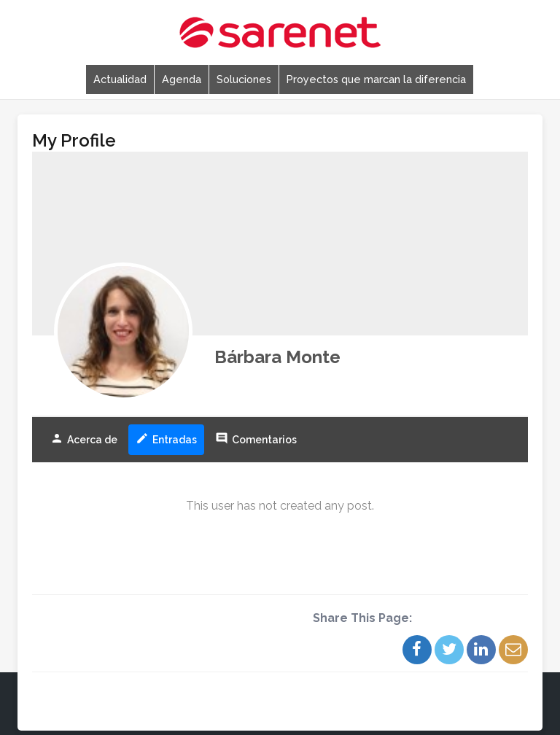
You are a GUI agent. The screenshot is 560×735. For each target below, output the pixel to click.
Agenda (182, 79)
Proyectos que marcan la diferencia (376, 79)
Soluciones (244, 79)
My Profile (74, 140)
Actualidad (120, 79)
